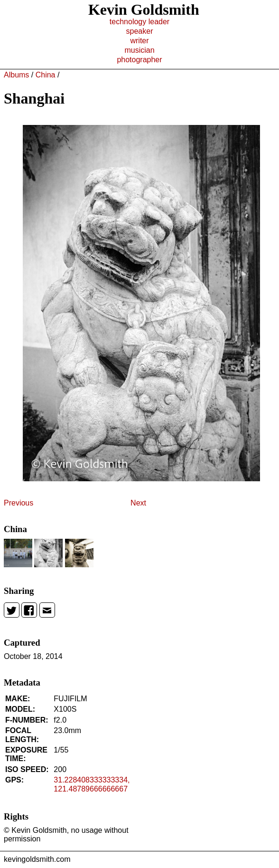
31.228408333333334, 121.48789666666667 (92, 784)
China (46, 75)
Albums (16, 75)
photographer (139, 60)
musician (139, 50)
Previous (19, 503)
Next (138, 503)
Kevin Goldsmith (144, 10)
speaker (140, 31)
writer (139, 41)
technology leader (139, 22)
